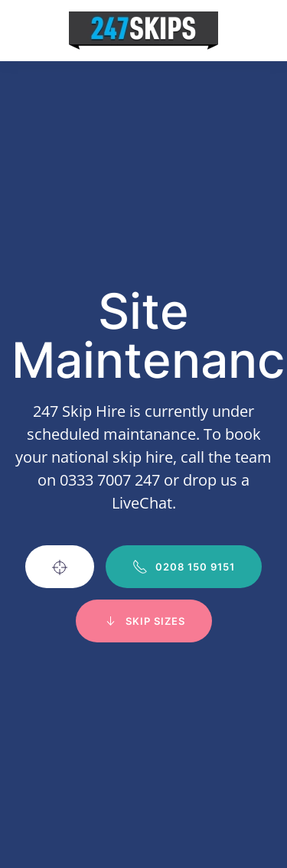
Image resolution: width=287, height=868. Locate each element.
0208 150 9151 (184, 567)
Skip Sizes (144, 621)
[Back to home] (143, 31)
